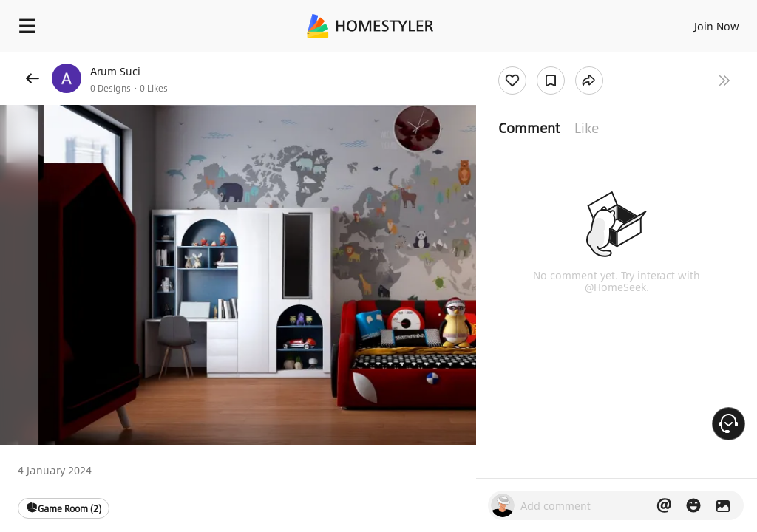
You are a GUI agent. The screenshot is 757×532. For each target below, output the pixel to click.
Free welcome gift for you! (568, 59)
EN (697, 22)
